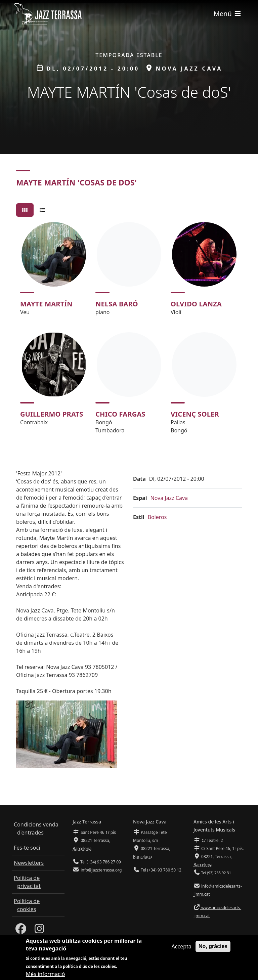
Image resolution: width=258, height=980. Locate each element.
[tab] (25, 210)
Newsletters (29, 863)
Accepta (182, 947)
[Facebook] (21, 931)
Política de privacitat (27, 882)
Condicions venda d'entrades (36, 828)
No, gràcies (213, 947)
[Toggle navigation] (228, 14)
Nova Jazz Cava (169, 498)
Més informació (46, 975)
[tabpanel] (129, 331)
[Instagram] (39, 931)
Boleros (157, 517)
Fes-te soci (27, 848)
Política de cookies (27, 905)
